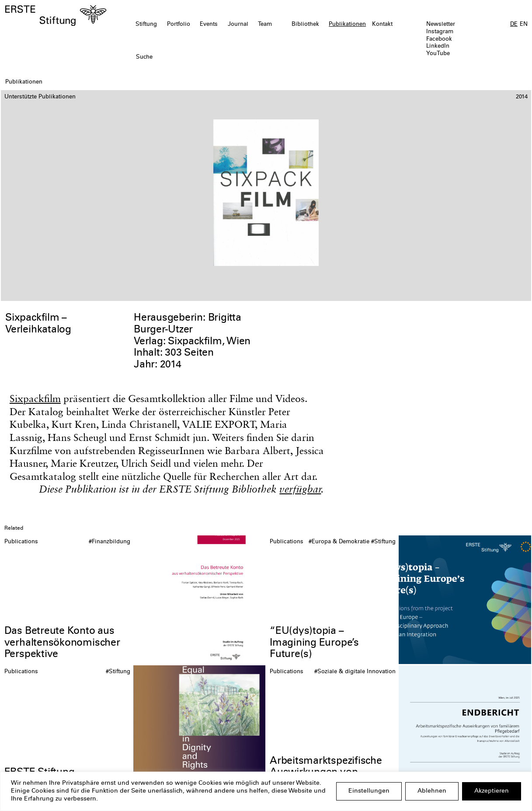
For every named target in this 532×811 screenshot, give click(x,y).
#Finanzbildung (110, 542)
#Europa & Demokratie (339, 542)
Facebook (439, 39)
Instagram (440, 32)
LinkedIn (438, 46)
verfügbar (300, 489)
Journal (238, 24)
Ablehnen (432, 791)
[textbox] (224, 58)
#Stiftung (383, 542)
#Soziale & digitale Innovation (355, 672)
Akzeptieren (492, 791)
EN (524, 24)
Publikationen (347, 24)
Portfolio (179, 24)
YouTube (438, 54)
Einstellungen (369, 791)
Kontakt (382, 24)
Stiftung (146, 24)
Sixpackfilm (35, 399)
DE (514, 24)
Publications (21, 542)
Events (209, 24)
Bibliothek (305, 24)
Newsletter (441, 24)
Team (265, 24)
